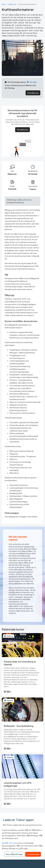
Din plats (33, 82)
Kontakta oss (33, 93)
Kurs (4, 4)
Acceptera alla (33, 854)
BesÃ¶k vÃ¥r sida (9, 843)
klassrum (12, 4)
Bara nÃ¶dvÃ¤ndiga (14, 854)
